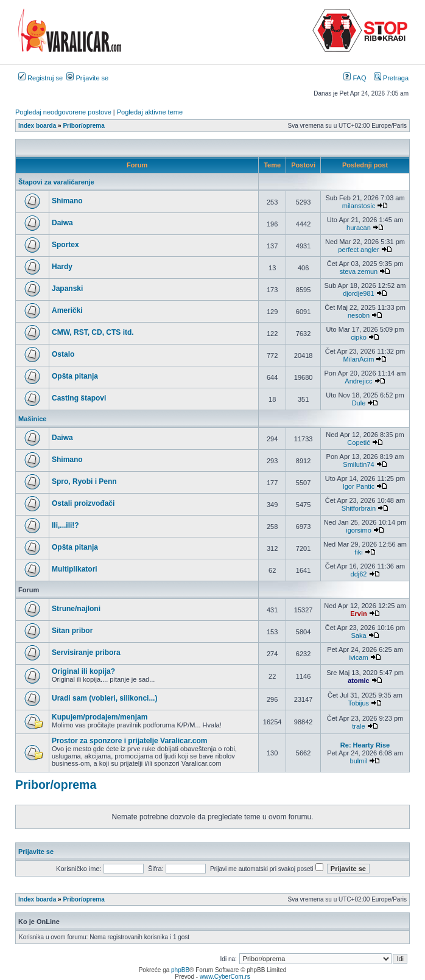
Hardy (62, 267)
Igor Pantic (359, 486)
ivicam (358, 657)
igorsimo (359, 530)
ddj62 (359, 574)
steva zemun (359, 271)
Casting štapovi (79, 398)
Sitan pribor (72, 631)
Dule (359, 403)
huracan (359, 228)
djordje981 (358, 293)
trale (358, 726)
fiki (358, 552)
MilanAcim (359, 359)
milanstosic (359, 206)
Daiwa (62, 223)
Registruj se (40, 78)
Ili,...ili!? (65, 525)
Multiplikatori (75, 569)
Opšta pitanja (75, 376)
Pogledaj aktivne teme (150, 112)
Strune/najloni (76, 609)
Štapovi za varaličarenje (56, 182)
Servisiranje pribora (86, 653)
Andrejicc (358, 381)
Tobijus (359, 703)
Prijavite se (87, 78)
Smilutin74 (358, 464)
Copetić (358, 443)
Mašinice (32, 419)
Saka (358, 635)
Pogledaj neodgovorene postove (63, 112)
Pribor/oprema (56, 785)
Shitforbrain (359, 508)
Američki (67, 310)
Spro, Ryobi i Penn (84, 481)
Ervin (359, 614)
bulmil (359, 761)
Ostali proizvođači (83, 503)
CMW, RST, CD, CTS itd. (93, 332)
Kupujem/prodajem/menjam (100, 717)
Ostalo (63, 354)
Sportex (65, 245)
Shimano (67, 201)
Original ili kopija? (83, 671)
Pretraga (391, 78)
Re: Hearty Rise (365, 745)
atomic (358, 681)
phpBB (180, 970)
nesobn (359, 315)
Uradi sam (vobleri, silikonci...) (104, 698)
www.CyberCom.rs (225, 977)
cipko (359, 337)
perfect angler (358, 250)
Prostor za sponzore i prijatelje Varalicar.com (129, 741)
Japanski (67, 289)
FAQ (355, 78)
